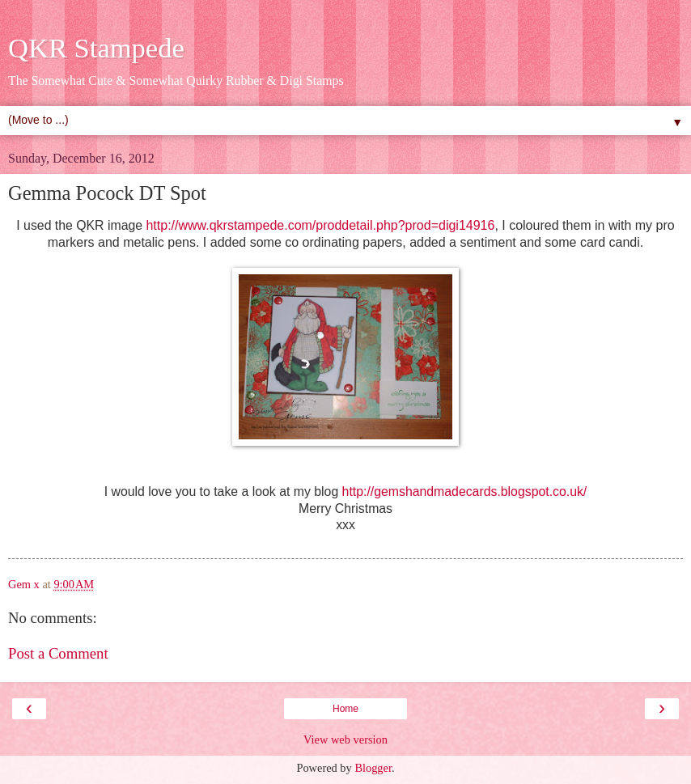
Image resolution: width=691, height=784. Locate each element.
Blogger (373, 768)
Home (345, 709)
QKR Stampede (96, 48)
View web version (345, 740)
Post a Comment (58, 653)
